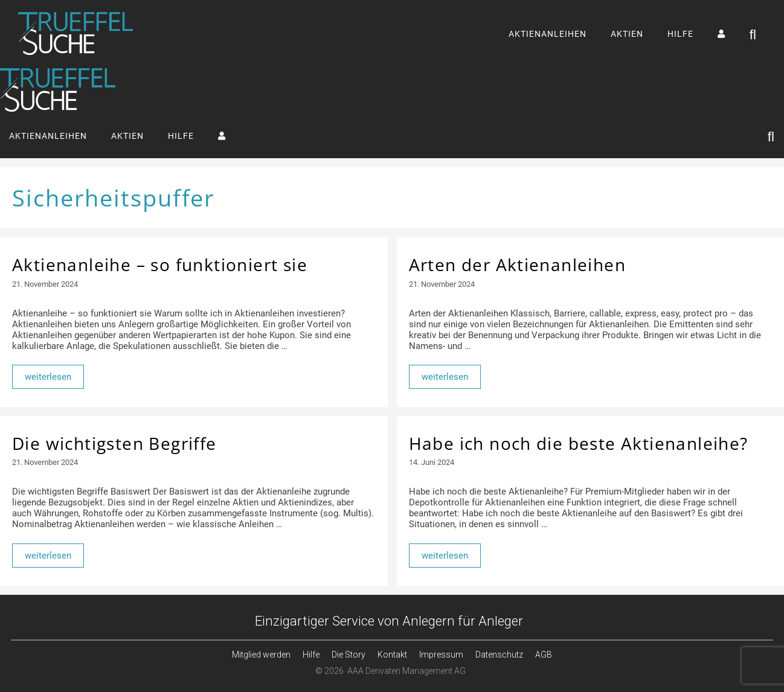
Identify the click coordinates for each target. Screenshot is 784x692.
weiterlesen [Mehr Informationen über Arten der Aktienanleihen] (445, 377)
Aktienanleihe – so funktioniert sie (160, 264)
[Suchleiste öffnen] (753, 34)
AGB (544, 655)
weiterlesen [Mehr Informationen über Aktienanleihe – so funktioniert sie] (48, 377)
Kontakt (392, 655)
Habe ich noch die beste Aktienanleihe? (579, 443)
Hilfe (311, 655)
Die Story (349, 655)
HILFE (680, 34)
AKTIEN (627, 34)
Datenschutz (499, 655)
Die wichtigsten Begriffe (114, 443)
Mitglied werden (261, 655)
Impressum (441, 655)
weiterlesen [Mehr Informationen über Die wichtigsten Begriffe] (48, 556)
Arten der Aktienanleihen (518, 264)
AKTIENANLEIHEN (548, 34)
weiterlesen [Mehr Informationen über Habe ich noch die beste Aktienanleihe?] (445, 556)
